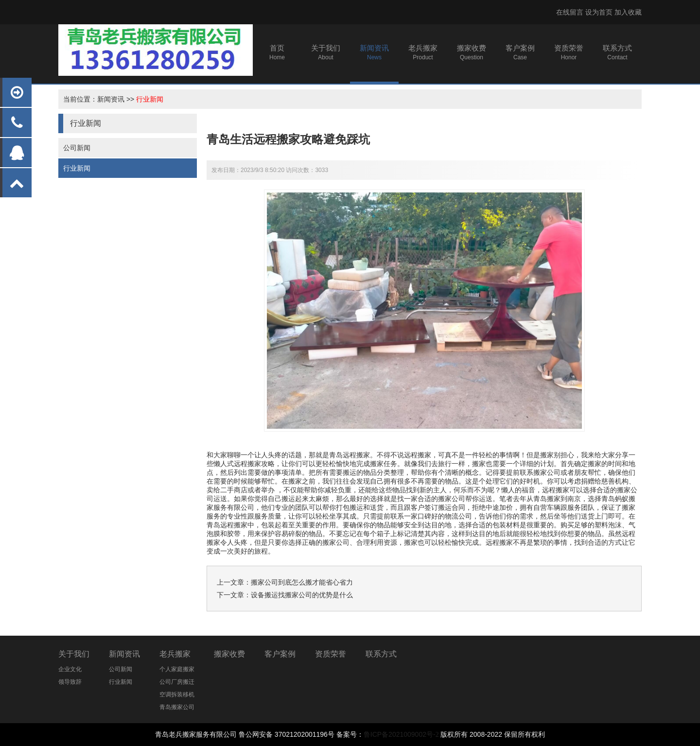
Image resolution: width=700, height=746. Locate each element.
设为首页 (599, 12)
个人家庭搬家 (177, 669)
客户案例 (280, 654)
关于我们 (74, 654)
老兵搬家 (175, 654)
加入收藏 (628, 12)
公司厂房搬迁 (177, 682)
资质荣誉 (331, 654)
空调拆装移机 (177, 694)
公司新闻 (77, 148)
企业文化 (70, 669)
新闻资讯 (111, 99)
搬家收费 (229, 654)
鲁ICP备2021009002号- (400, 734)
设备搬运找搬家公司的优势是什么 (302, 595)
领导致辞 (70, 682)
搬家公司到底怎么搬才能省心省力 (302, 582)
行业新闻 (150, 99)
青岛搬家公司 (177, 707)
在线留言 (570, 12)
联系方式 (381, 654)
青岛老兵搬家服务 (182, 734)
